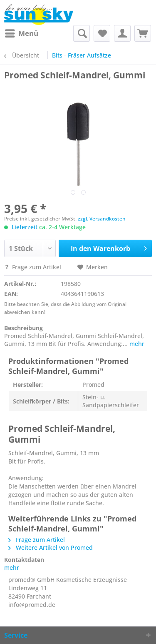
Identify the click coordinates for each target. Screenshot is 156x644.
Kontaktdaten (24, 560)
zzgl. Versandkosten (102, 219)
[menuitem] (21, 33)
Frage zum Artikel (33, 267)
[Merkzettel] (102, 33)
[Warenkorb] (143, 33)
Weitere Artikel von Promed (51, 548)
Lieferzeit (25, 227)
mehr (136, 344)
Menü (22, 32)
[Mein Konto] (122, 33)
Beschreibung (24, 328)
